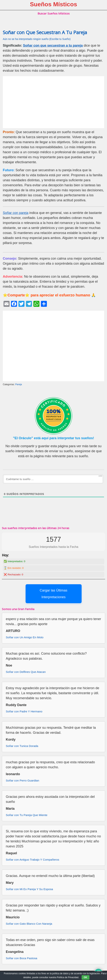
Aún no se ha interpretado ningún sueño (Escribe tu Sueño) (37, 39)
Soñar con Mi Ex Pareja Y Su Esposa (29, 889)
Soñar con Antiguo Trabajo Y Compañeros (32, 860)
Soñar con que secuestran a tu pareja (53, 45)
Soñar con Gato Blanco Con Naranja (29, 924)
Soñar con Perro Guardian (23, 780)
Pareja (19, 384)
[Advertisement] (53, 102)
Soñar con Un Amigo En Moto (25, 637)
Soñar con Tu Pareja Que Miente (27, 815)
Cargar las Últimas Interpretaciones (53, 594)
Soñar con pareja (16, 213)
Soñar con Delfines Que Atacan (26, 672)
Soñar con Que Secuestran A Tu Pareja (45, 32)
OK (86, 977)
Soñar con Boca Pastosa (21, 958)
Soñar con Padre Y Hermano (24, 711)
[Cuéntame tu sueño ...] (53, 479)
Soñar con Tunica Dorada (22, 746)
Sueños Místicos (53, 4)
